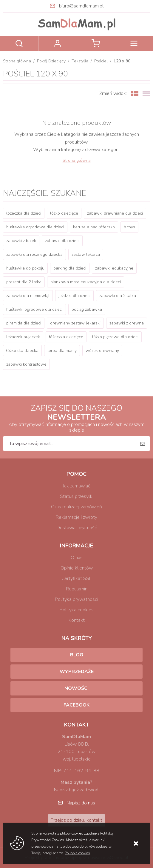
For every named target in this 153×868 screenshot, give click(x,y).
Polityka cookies (77, 610)
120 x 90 (122, 61)
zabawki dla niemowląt (28, 296)
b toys (129, 227)
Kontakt (77, 620)
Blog (77, 655)
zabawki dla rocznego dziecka (34, 254)
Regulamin (77, 589)
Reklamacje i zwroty (76, 517)
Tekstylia (80, 61)
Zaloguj (57, 43)
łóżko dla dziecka (22, 351)
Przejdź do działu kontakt (76, 820)
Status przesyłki (77, 496)
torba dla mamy (62, 351)
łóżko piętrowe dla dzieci (115, 337)
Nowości (76, 688)
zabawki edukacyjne (114, 268)
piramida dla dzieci (24, 323)
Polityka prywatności (76, 599)
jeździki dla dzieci (74, 296)
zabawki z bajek (21, 241)
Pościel (101, 61)
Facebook (76, 705)
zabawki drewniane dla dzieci (115, 213)
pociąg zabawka (87, 309)
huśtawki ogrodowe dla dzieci (34, 309)
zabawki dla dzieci (62, 241)
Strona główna (17, 61)
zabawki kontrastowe (26, 364)
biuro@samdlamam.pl (81, 6)
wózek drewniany (102, 351)
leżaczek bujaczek (23, 337)
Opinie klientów (77, 568)
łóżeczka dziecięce (66, 337)
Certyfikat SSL (76, 578)
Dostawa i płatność (77, 528)
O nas (77, 558)
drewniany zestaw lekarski (75, 323)
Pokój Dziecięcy (51, 61)
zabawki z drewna (127, 323)
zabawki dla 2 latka (118, 296)
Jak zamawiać (76, 486)
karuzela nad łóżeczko (94, 227)
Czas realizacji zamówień (76, 507)
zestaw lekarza (86, 254)
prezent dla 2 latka (24, 282)
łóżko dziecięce (64, 213)
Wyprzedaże (77, 672)
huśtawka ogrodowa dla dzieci (35, 227)
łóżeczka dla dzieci (24, 213)
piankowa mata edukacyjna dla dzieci (86, 282)
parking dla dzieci (70, 268)
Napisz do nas (81, 803)
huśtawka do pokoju (25, 268)
